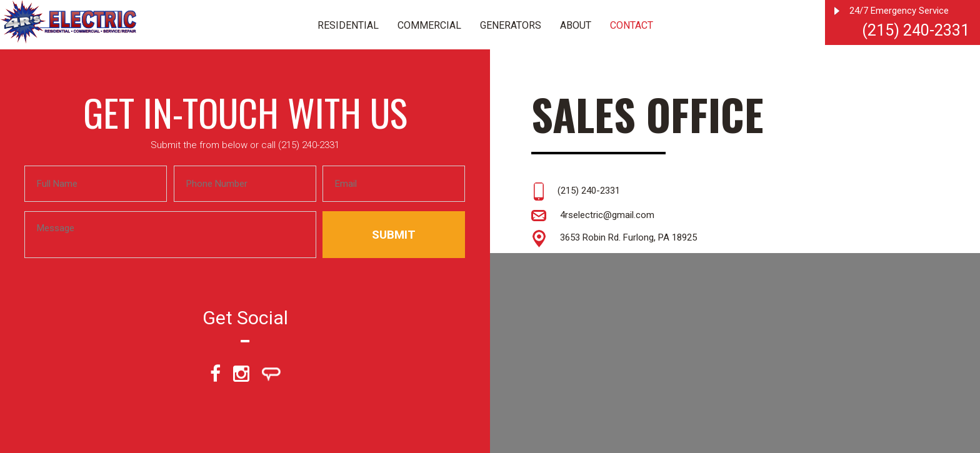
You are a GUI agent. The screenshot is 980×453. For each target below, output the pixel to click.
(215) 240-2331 (916, 30)
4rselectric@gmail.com (593, 215)
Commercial (429, 25)
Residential (348, 25)
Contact (632, 25)
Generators (511, 25)
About (576, 25)
